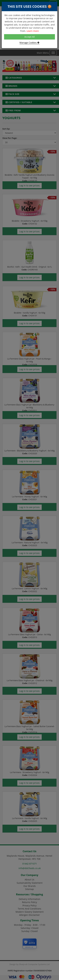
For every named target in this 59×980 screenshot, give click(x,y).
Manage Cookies (29, 43)
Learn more (33, 31)
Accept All (30, 37)
